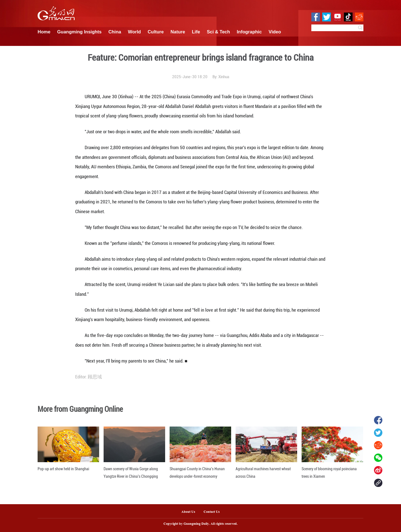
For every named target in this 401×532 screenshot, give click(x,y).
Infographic (249, 32)
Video (275, 32)
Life (196, 32)
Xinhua (224, 77)
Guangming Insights (79, 32)
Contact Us (214, 512)
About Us (188, 512)
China (115, 32)
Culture (156, 32)
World (134, 32)
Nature (178, 32)
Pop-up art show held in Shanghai (63, 469)
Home (44, 32)
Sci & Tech (218, 32)
